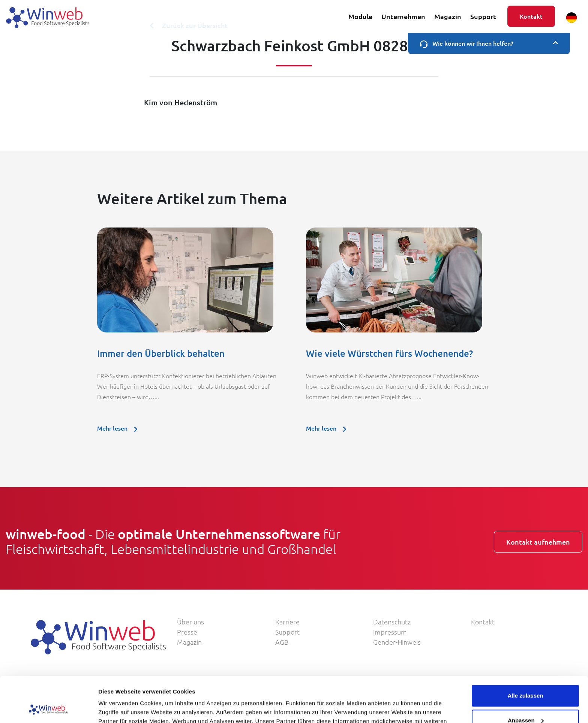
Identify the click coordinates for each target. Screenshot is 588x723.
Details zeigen (117, 708)
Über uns (190, 622)
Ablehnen (525, 702)
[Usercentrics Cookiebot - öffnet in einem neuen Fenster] (49, 708)
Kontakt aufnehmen (538, 542)
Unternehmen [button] (403, 16)
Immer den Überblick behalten (161, 353)
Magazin (448, 16)
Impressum (390, 632)
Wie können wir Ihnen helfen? (489, 43)
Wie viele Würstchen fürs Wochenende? (389, 353)
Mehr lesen (120, 428)
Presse (187, 632)
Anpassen (526, 677)
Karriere (287, 622)
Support (483, 16)
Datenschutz (392, 622)
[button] (571, 18)
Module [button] (360, 16)
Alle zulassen (525, 653)
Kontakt (531, 16)
